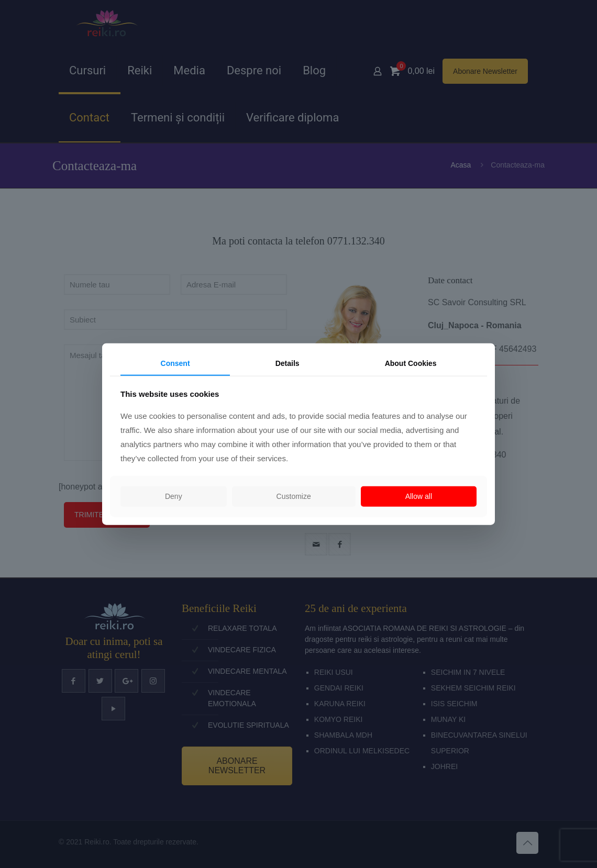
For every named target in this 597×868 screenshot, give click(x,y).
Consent (175, 363)
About (411, 363)
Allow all (419, 496)
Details (288, 363)
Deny (174, 496)
